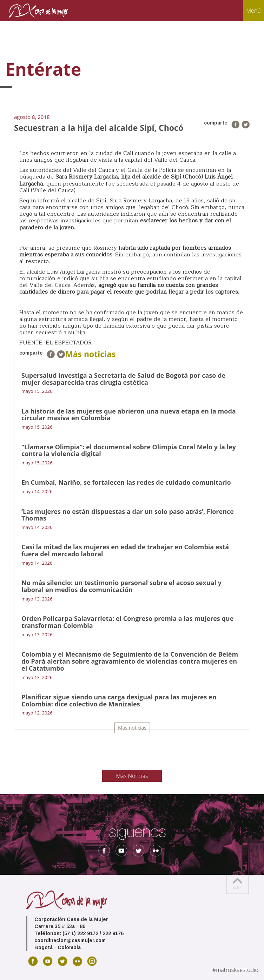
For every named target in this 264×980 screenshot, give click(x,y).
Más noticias (132, 728)
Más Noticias (132, 776)
